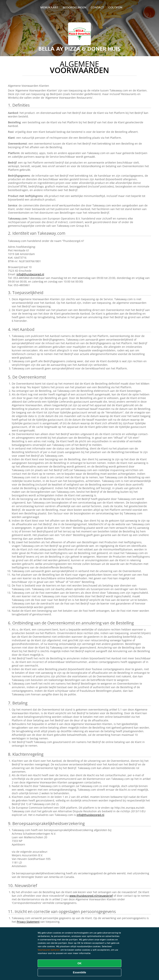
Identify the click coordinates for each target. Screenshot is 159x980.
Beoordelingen (74, 7)
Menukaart (49, 7)
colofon (115, 7)
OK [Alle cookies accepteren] (80, 963)
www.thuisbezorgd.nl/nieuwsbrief (91, 896)
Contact (97, 7)
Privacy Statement (28, 922)
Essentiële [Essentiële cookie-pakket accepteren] (79, 972)
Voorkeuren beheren (49, 950)
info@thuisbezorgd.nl (30, 274)
